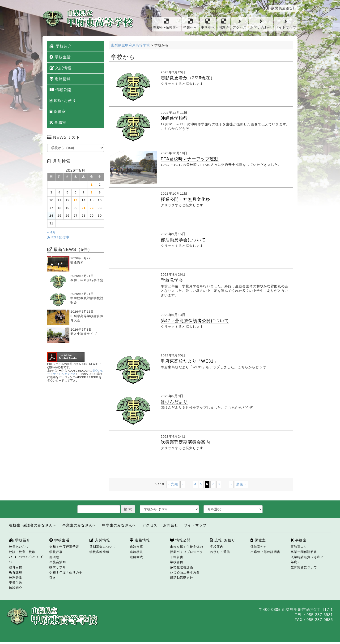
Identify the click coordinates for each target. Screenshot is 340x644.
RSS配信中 (58, 237)
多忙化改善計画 (182, 567)
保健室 (58, 112)
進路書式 (136, 557)
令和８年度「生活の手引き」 (66, 575)
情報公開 (60, 90)
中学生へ (208, 24)
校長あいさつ (19, 547)
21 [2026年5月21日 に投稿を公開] (84, 208)
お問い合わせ (261, 24)
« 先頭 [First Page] (173, 484)
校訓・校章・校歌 (22, 552)
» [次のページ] (231, 484)
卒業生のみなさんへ (79, 525)
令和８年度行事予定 (64, 547)
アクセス (240, 24)
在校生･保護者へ (166, 24)
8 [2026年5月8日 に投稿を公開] (92, 192)
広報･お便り (63, 101)
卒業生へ (190, 24)
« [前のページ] (183, 484)
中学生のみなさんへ (119, 525)
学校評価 (177, 562)
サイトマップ (286, 24)
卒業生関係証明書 (304, 552)
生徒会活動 (58, 562)
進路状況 (136, 552)
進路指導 (136, 547)
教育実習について (304, 567)
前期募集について (103, 547)
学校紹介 (61, 46)
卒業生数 (16, 583)
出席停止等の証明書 (265, 552)
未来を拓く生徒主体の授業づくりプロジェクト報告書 (187, 552)
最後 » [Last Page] (241, 484)
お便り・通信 (220, 552)
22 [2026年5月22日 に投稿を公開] (92, 208)
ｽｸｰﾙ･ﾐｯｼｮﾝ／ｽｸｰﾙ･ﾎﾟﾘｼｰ (27, 560)
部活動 (54, 557)
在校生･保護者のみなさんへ (33, 525)
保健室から (259, 547)
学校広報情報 (99, 552)
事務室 (58, 122)
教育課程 (16, 572)
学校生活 (60, 57)
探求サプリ (58, 567)
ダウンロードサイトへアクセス (75, 372)
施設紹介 (16, 588)
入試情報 (60, 68)
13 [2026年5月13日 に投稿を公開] (75, 200)
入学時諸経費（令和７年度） (307, 560)
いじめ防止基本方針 (185, 572)
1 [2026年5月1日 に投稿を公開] (92, 185)
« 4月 (52, 232)
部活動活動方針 (182, 578)
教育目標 (16, 567)
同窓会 (224, 24)
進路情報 (60, 79)
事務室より (299, 547)
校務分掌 (16, 578)
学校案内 (217, 547)
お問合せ (171, 525)
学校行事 (56, 552)
